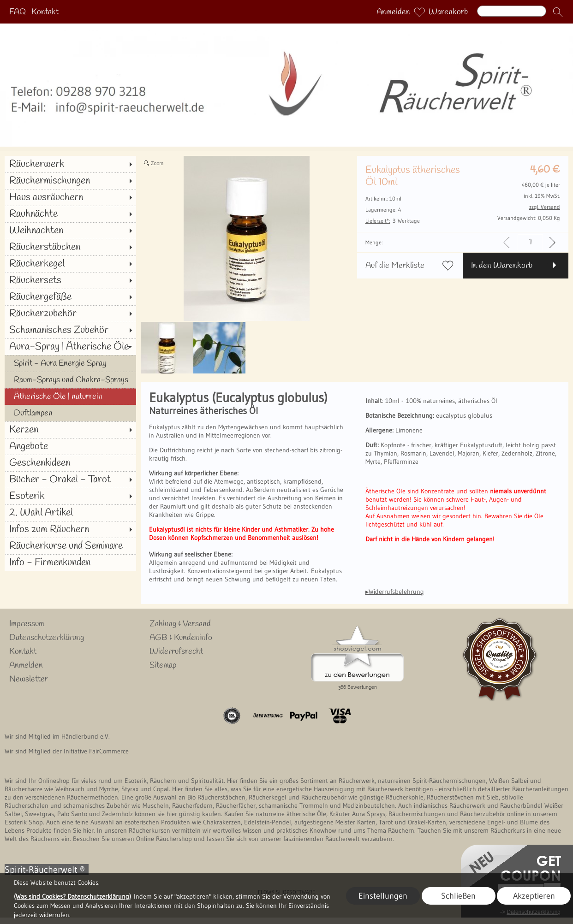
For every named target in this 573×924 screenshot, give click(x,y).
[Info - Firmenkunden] (70, 563)
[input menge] (530, 242)
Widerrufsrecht (176, 652)
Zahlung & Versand (180, 624)
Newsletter (29, 679)
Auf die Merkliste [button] (395, 266)
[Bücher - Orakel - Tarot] (70, 480)
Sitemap (163, 665)
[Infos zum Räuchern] (70, 529)
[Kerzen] (70, 430)
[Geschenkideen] (70, 463)
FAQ (18, 12)
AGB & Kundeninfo (181, 638)
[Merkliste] (419, 12)
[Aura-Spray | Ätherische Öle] (70, 347)
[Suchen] (512, 11)
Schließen (458, 896)
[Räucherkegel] (70, 264)
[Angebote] (70, 446)
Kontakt (45, 12)
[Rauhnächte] (70, 214)
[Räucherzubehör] (70, 314)
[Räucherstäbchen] (70, 247)
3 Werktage (393, 221)
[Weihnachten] (70, 231)
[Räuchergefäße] (70, 297)
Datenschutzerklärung (47, 638)
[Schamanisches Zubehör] (70, 330)
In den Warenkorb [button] (502, 266)
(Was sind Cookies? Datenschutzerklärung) (72, 896)
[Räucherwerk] (70, 164)
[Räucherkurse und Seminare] (70, 546)
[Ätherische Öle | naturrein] (70, 397)
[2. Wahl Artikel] (70, 513)
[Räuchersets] (70, 280)
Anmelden (393, 12)
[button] (558, 12)
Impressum (27, 624)
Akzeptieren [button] (534, 896)
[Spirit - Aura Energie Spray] (70, 363)
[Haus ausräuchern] (70, 197)
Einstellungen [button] (383, 896)
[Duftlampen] (70, 413)
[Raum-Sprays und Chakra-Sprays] (70, 380)
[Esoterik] (70, 496)
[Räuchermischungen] (70, 181)
